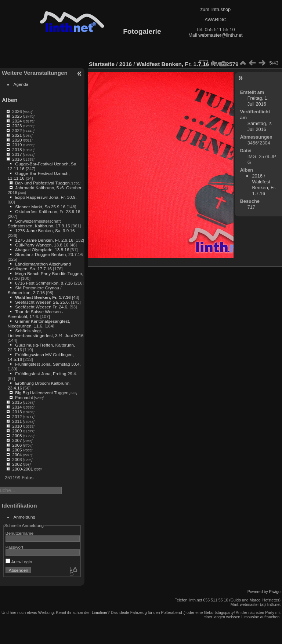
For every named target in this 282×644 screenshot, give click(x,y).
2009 (17, 431)
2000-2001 (22, 469)
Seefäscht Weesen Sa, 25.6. (42, 302)
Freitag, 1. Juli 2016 (258, 101)
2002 (17, 464)
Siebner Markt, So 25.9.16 (40, 207)
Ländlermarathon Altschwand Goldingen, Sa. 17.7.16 (39, 266)
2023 (17, 126)
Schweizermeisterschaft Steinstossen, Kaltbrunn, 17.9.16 (39, 223)
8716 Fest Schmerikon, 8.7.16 (44, 283)
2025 (17, 116)
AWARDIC (215, 20)
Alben (10, 100)
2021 (17, 135)
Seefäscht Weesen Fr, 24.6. (42, 307)
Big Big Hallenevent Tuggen (42, 393)
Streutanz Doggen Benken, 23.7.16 (49, 254)
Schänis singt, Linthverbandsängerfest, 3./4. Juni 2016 (46, 333)
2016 (17, 159)
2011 (17, 421)
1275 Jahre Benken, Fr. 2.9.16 (44, 240)
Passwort (14, 547)
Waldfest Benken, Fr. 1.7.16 (43, 297)
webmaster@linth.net (220, 35)
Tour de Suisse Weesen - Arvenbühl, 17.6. (36, 314)
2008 (17, 436)
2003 (17, 459)
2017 (17, 154)
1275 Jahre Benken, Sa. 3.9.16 (45, 230)
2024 (17, 121)
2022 (17, 130)
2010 (17, 426)
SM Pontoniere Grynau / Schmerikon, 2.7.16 (35, 290)
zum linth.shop (216, 9)
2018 (17, 149)
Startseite (102, 64)
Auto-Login (19, 562)
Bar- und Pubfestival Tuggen (42, 183)
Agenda (21, 84)
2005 (17, 450)
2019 (17, 145)
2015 (17, 402)
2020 (17, 140)
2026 (17, 111)
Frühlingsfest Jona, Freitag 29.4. (46, 374)
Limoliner (100, 612)
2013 (17, 412)
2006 (17, 445)
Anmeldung (25, 517)
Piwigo (275, 592)
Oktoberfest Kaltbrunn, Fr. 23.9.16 (48, 211)
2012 (17, 416)
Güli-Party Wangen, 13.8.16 (42, 245)
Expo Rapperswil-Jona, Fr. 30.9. (46, 197)
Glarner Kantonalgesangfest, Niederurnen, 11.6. (39, 323)
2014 (17, 407)
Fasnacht (24, 397)
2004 (17, 455)
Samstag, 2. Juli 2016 (260, 126)
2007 (17, 440)
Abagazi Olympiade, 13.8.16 (42, 250)
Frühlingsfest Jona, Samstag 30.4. (48, 364)
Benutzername (20, 533)
